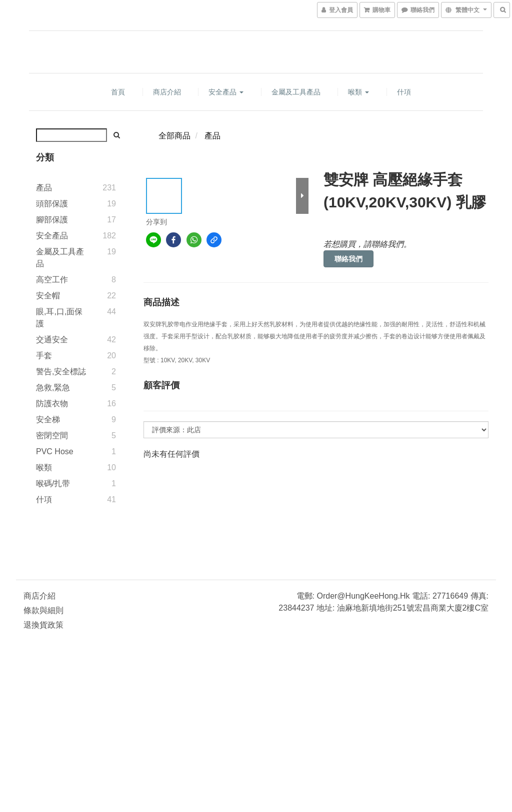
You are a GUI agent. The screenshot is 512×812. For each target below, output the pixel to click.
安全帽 (48, 296)
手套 (44, 356)
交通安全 (52, 340)
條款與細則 (43, 610)
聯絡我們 (348, 259)
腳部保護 (52, 220)
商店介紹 (167, 92)
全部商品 (174, 136)
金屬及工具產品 (296, 92)
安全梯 (48, 419)
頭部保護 (52, 204)
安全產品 (226, 92)
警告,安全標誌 (61, 372)
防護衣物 (52, 404)
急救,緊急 (53, 388)
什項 (404, 92)
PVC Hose (55, 451)
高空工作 (52, 280)
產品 (44, 188)
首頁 (118, 92)
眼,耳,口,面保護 (59, 318)
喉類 (358, 92)
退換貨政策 (43, 625)
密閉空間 (52, 435)
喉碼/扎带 (53, 483)
